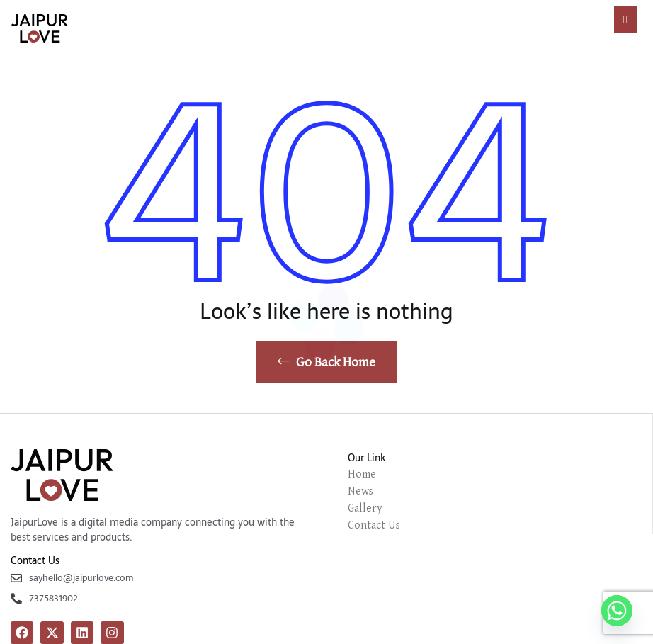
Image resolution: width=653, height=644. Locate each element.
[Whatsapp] (617, 611)
